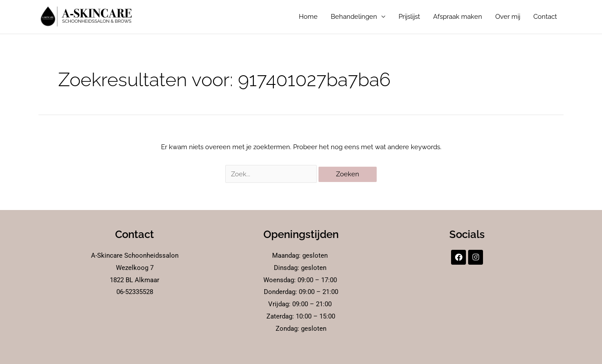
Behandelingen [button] (354, 17)
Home (308, 17)
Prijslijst (409, 17)
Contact (545, 17)
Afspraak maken (458, 17)
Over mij (508, 17)
